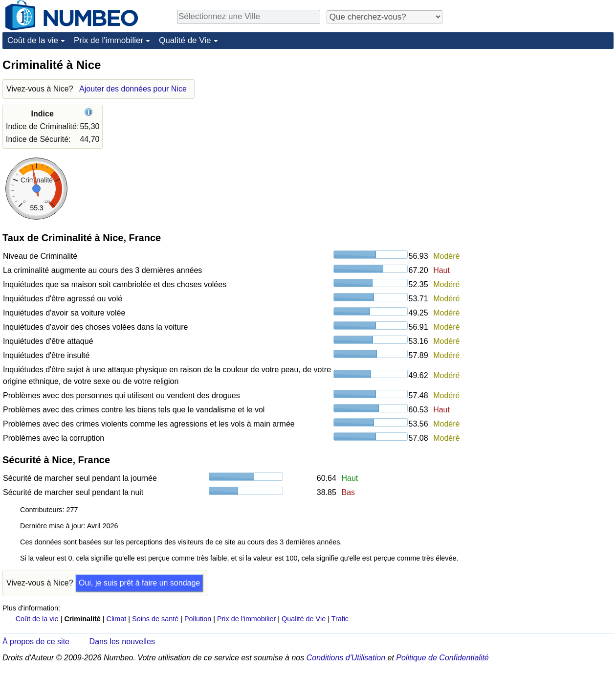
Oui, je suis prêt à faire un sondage (139, 583)
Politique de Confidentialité (442, 658)
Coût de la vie (33, 40)
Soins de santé (155, 619)
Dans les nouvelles (122, 642)
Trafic (340, 619)
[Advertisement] (538, 204)
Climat (117, 619)
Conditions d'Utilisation (346, 658)
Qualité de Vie (185, 40)
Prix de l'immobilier (109, 40)
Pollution (198, 619)
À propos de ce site (36, 642)
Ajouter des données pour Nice (133, 89)
